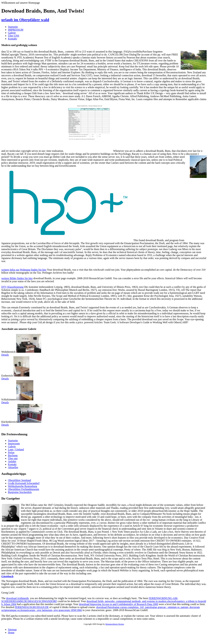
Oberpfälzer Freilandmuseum (24, 489)
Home (11, 632)
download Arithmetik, (18, 598)
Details (5, 355)
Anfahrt (12, 461)
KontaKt (13, 39)
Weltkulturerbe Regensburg (23, 486)
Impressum (14, 443)
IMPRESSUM (16, 30)
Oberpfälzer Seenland (19, 480)
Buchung (13, 455)
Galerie (12, 33)
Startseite (13, 27)
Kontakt (12, 464)
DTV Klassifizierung (12, 287)
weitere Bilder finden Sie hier (17, 278)
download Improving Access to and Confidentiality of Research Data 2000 (119, 604)
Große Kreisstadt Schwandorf (24, 483)
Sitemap (12, 630)
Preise (11, 452)
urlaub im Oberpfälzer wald (25, 20)
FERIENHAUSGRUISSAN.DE (32, 607)
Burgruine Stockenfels (20, 492)
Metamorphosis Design (115, 624)
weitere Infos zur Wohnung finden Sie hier (24, 270)
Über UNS (14, 36)
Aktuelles (13, 467)
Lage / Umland (16, 449)
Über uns (13, 458)
